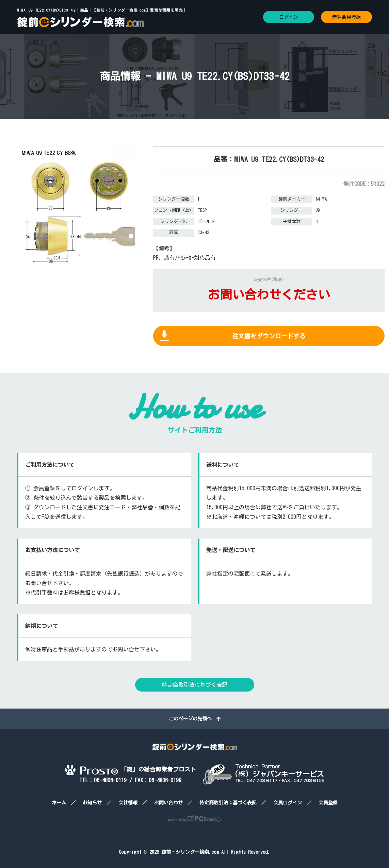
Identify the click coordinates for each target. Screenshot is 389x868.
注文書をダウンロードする (269, 336)
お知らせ (92, 803)
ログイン (289, 17)
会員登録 (328, 803)
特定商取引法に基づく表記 (195, 685)
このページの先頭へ (195, 719)
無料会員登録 (346, 17)
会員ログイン (288, 803)
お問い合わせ (168, 803)
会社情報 (128, 803)
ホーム (59, 803)
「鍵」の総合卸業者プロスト (130, 769)
